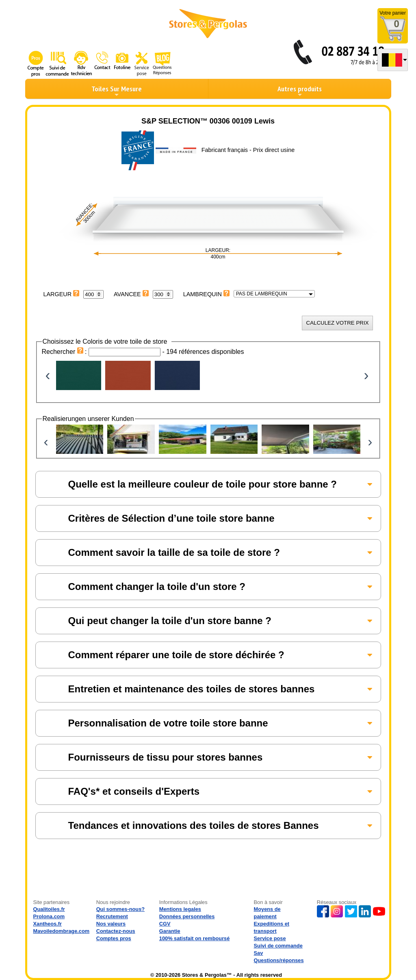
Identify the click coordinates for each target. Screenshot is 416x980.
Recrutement (112, 916)
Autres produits (300, 91)
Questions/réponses (279, 960)
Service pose (270, 938)
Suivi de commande (278, 946)
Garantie (170, 931)
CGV (165, 924)
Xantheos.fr (48, 924)
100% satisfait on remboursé (195, 938)
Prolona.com (49, 916)
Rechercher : (65, 352)
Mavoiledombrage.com (62, 931)
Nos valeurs (111, 924)
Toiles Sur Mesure (117, 91)
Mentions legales (180, 909)
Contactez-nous (116, 931)
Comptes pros (114, 938)
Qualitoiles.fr (49, 909)
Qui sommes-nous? (120, 909)
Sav (259, 953)
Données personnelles (187, 916)
